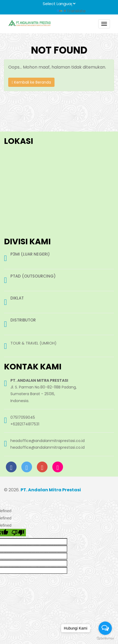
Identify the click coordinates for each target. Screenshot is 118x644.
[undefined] (18, 533)
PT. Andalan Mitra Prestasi (51, 490)
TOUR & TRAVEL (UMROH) (34, 343)
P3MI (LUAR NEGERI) (30, 254)
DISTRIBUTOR (23, 320)
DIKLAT (17, 298)
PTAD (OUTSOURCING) (33, 276)
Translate (71, 11)
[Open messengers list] (105, 628)
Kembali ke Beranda (31, 82)
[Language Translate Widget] (59, 4)
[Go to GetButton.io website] (105, 639)
